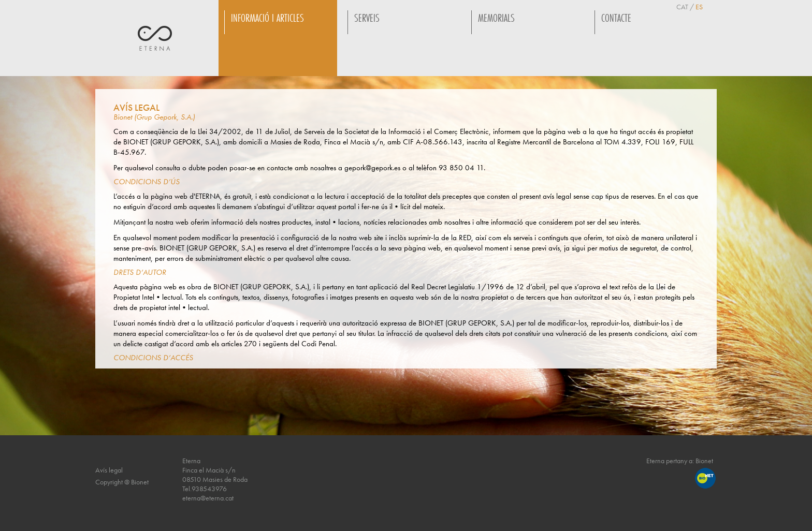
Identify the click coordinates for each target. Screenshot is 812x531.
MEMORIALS (496, 18)
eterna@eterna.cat (208, 498)
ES (699, 7)
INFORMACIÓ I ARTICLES (267, 18)
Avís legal (109, 470)
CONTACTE (616, 18)
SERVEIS (367, 18)
